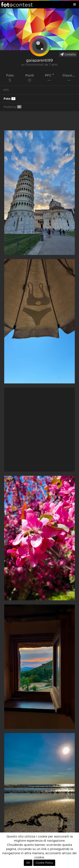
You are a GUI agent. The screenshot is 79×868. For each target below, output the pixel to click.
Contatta (68, 54)
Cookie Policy (44, 863)
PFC (49, 75)
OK (28, 863)
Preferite (13, 107)
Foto (9, 99)
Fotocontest (17, 4)
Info (6, 90)
